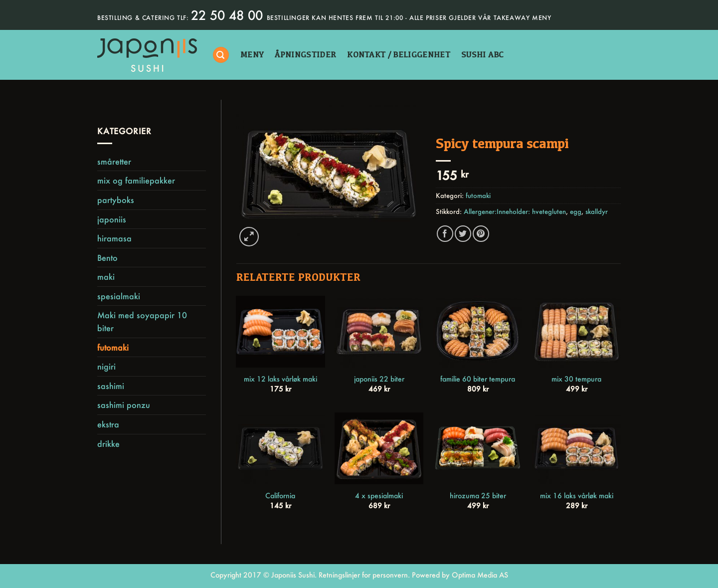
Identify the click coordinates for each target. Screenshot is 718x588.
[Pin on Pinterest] (481, 234)
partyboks (116, 200)
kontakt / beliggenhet (399, 55)
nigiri (106, 366)
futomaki (113, 347)
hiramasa (114, 238)
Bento (107, 258)
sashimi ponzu (124, 405)
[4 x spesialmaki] (379, 448)
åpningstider (305, 55)
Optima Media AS (480, 575)
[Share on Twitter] (463, 234)
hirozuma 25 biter (478, 496)
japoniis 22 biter (379, 379)
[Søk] (221, 55)
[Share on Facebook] (445, 234)
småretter (114, 161)
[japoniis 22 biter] (379, 332)
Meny (252, 55)
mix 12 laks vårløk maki (280, 379)
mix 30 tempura (576, 379)
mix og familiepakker (136, 180)
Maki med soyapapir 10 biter (142, 321)
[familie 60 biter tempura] (478, 332)
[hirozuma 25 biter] (478, 448)
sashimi (111, 386)
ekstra (108, 424)
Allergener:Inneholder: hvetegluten (515, 211)
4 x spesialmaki (379, 496)
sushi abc (483, 55)
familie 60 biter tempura (478, 379)
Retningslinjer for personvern (363, 575)
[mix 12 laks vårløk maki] (280, 332)
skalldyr (597, 211)
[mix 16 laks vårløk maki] (576, 448)
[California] (280, 448)
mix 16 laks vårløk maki (577, 496)
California (280, 496)
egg (576, 211)
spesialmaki (119, 296)
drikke (108, 444)
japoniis (112, 219)
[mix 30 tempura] (576, 332)
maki (106, 277)
